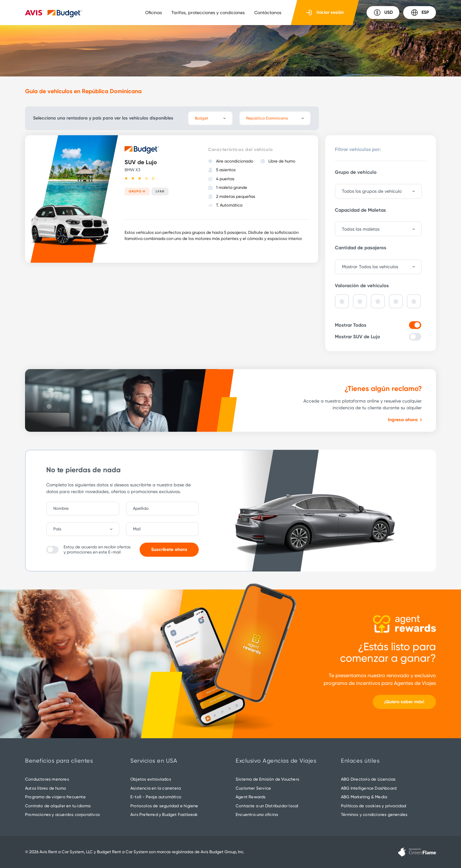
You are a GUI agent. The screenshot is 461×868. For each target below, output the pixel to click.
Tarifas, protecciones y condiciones (208, 13)
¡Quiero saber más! (404, 702)
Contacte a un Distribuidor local (267, 806)
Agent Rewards (251, 797)
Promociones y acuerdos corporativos (62, 815)
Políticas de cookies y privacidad (374, 806)
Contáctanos (268, 13)
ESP (420, 13)
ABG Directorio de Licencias (368, 779)
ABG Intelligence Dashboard (369, 788)
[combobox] (86, 529)
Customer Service (253, 788)
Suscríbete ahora (169, 549)
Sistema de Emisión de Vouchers (267, 779)
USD (383, 13)
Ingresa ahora (405, 420)
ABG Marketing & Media (364, 797)
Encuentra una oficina (257, 815)
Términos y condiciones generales (374, 815)
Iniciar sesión (325, 13)
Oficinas (153, 13)
